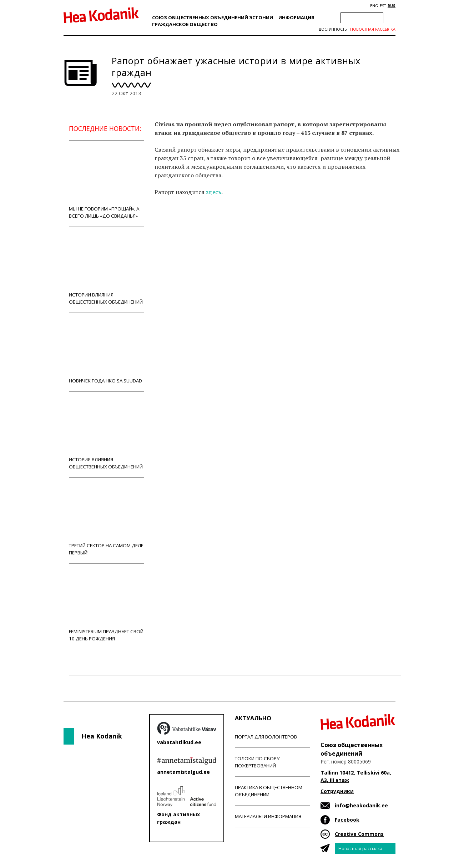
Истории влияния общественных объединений (106, 270)
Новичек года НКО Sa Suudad (106, 352)
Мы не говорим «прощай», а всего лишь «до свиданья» (106, 184)
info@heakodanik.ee (361, 805)
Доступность (333, 29)
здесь (214, 192)
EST (383, 6)
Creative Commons (359, 834)
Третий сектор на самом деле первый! (106, 520)
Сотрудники (337, 791)
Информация (296, 17)
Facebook (347, 820)
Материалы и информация (268, 816)
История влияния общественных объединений (106, 434)
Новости (174, 229)
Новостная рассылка (373, 29)
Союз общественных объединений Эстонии (213, 17)
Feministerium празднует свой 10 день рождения (106, 606)
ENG (374, 6)
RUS (392, 6)
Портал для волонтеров (266, 737)
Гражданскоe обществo (185, 24)
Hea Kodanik (102, 736)
